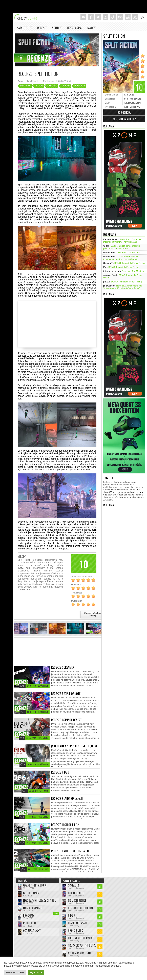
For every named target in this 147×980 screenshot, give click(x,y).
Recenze (42, 28)
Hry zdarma (74, 28)
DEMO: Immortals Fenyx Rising (130, 263)
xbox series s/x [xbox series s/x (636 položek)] (111, 497)
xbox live (66, 85)
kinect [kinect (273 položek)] (122, 485)
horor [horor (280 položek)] (116, 485)
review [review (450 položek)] (137, 487)
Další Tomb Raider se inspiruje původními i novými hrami (122, 241)
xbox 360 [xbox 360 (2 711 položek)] (108, 492)
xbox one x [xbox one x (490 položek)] (113, 495)
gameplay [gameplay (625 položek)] (108, 485)
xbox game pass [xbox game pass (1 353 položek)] (121, 492)
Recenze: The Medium (129, 252)
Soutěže (57, 28)
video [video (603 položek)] (132, 490)
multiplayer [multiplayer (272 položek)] (109, 487)
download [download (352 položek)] (121, 482)
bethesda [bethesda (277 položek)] (108, 482)
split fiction (52, 85)
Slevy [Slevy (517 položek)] (106, 490)
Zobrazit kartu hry (124, 119)
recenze (39, 85)
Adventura (129, 103)
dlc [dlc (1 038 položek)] (114, 482)
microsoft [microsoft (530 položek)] (130, 485)
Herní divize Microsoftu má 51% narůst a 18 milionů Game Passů (123, 287)
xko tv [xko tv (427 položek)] (110, 500)
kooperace (25, 85)
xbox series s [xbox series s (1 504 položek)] (137, 495)
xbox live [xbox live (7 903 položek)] (134, 492)
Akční (138, 103)
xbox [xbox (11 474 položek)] (138, 490)
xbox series (80, 85)
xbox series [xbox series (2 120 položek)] (124, 495)
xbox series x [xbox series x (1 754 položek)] (125, 497)
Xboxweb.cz (26, 17)
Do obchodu (124, 112)
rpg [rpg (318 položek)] (142, 487)
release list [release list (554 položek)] (128, 487)
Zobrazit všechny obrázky (93, 614)
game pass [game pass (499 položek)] (132, 482)
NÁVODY (91, 28)
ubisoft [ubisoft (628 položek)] (119, 490)
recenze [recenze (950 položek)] (118, 487)
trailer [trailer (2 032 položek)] (112, 490)
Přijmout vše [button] (36, 972)
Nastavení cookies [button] (15, 972)
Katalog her (25, 28)
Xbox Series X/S (132, 107)
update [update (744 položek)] (126, 490)
